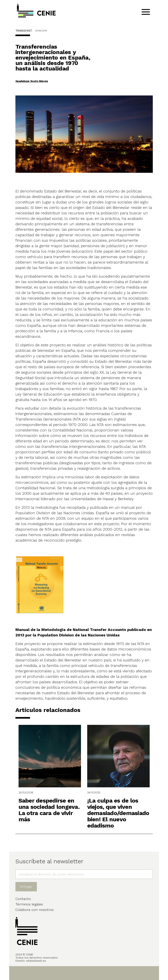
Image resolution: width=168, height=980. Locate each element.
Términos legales (29, 904)
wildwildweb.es (36, 961)
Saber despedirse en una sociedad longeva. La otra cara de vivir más (49, 810)
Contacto (23, 899)
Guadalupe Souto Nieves (32, 81)
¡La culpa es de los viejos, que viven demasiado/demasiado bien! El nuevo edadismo (118, 813)
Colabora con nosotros (35, 910)
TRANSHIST (24, 31)
